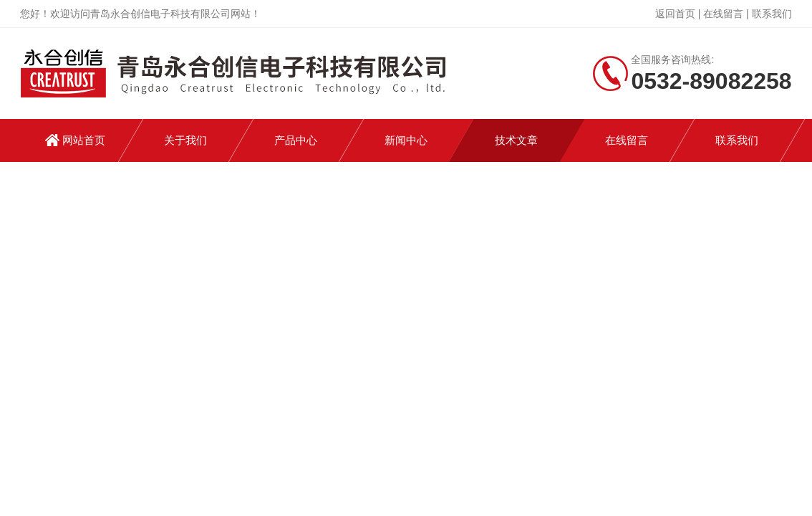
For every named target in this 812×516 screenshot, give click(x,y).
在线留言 (723, 14)
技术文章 (516, 140)
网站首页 (84, 140)
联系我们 (772, 14)
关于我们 (185, 140)
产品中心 (296, 140)
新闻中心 (406, 140)
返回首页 (675, 14)
